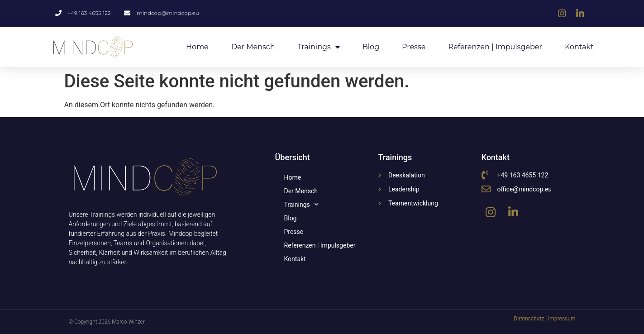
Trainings (319, 47)
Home (197, 47)
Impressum (562, 319)
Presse (414, 47)
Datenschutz (529, 319)
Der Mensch (253, 47)
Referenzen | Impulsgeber (495, 47)
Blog (371, 47)
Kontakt (579, 47)
